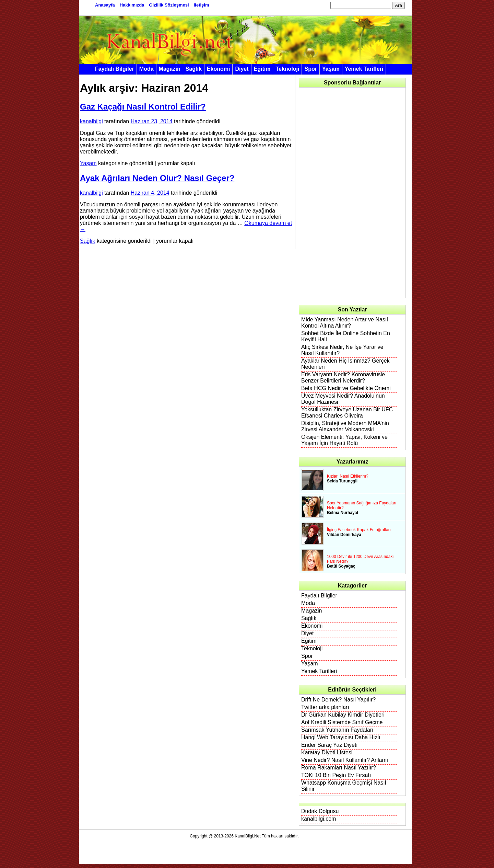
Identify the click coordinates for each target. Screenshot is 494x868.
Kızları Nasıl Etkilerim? (348, 476)
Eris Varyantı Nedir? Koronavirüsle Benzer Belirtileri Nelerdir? (343, 378)
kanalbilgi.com (319, 819)
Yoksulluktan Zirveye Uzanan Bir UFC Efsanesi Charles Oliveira (347, 413)
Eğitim (262, 69)
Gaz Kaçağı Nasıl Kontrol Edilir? (143, 107)
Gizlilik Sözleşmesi (169, 5)
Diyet (242, 69)
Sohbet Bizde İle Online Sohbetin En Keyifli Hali (346, 336)
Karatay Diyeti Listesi (327, 752)
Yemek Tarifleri (364, 69)
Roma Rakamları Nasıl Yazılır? (339, 768)
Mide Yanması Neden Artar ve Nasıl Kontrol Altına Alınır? (345, 323)
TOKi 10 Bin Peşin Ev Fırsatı (336, 775)
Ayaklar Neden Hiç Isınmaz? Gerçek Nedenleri (345, 364)
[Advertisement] (353, 193)
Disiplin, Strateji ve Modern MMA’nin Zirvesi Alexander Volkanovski (345, 426)
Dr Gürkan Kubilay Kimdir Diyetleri (343, 715)
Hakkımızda (132, 5)
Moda (146, 69)
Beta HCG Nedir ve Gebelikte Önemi (346, 388)
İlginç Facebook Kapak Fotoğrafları (359, 530)
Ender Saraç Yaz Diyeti (329, 745)
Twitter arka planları (325, 707)
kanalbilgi (91, 121)
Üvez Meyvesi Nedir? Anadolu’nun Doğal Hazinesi (343, 399)
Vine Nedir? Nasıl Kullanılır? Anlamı (345, 760)
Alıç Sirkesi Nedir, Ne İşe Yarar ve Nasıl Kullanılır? (342, 350)
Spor (310, 69)
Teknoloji (287, 69)
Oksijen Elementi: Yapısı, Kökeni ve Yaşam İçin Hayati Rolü (344, 440)
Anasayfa (105, 5)
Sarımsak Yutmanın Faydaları (337, 730)
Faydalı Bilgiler (115, 69)
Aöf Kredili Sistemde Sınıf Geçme (342, 722)
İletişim (202, 5)
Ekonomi (219, 69)
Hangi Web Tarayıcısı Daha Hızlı (341, 737)
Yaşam (331, 69)
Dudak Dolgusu (320, 811)
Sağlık (194, 69)
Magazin (170, 69)
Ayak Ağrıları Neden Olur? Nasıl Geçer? (157, 178)
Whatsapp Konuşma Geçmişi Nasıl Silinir (344, 786)
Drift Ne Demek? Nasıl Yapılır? (338, 700)
